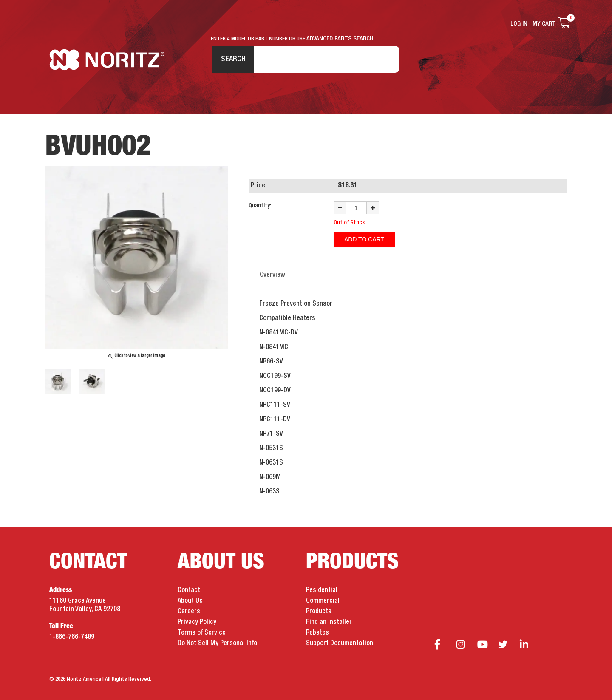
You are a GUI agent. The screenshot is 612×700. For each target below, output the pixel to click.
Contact (189, 590)
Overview (272, 275)
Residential (322, 590)
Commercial (323, 601)
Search (233, 59)
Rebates (317, 633)
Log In (519, 24)
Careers (189, 612)
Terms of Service (202, 633)
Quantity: (260, 206)
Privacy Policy (197, 622)
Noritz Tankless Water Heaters (107, 60)
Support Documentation (340, 643)
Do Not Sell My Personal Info (217, 643)
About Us (190, 601)
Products (319, 612)
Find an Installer (329, 622)
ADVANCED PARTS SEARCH (340, 39)
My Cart (544, 24)
